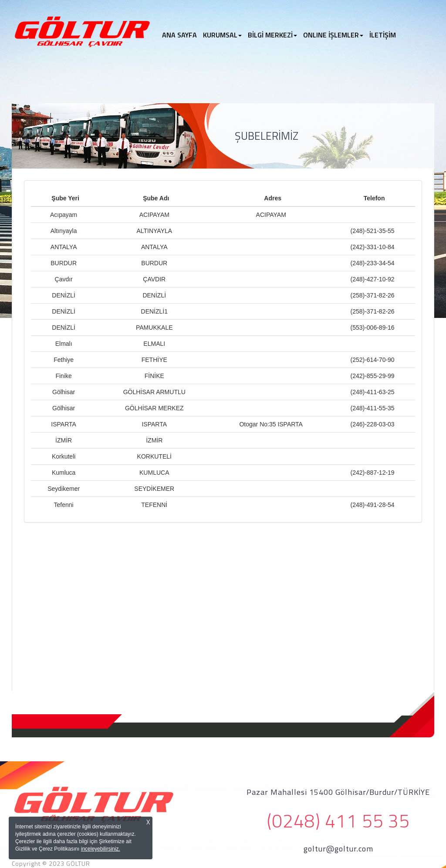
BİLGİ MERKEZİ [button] (272, 35)
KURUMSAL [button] (222, 35)
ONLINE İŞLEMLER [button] (333, 35)
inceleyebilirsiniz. (101, 849)
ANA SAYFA (181, 35)
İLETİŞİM (383, 35)
